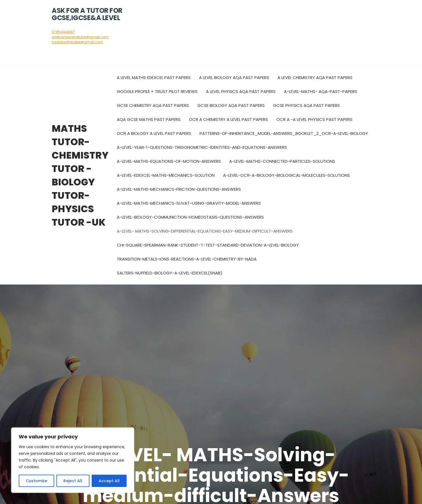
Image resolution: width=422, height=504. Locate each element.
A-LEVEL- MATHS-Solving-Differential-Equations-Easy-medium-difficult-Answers (205, 231)
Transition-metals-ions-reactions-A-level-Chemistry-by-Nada (187, 259)
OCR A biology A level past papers (154, 133)
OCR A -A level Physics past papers (314, 119)
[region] (73, 460)
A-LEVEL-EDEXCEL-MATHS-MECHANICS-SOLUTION (166, 175)
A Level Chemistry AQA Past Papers (315, 77)
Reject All (73, 481)
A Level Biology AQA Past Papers (234, 77)
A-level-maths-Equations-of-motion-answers (169, 161)
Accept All (109, 481)
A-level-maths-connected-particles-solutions (282, 161)
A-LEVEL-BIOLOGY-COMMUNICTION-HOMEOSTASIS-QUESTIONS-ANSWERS (190, 217)
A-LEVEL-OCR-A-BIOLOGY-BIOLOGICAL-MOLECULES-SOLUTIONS (286, 175)
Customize (36, 481)
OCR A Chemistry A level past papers (228, 119)
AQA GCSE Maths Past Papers (149, 119)
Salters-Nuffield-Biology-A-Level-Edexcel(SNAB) (170, 273)
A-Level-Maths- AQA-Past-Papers (321, 91)
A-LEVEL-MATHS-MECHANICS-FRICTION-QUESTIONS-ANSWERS (179, 189)
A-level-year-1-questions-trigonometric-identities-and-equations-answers (202, 147)
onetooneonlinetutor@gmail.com (80, 37)
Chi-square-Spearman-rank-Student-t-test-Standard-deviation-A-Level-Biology (208, 245)
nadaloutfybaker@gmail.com (77, 42)
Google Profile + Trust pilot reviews (157, 91)
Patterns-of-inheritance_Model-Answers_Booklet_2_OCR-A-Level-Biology (284, 133)
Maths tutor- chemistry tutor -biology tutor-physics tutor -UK (80, 175)
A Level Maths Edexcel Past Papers (154, 77)
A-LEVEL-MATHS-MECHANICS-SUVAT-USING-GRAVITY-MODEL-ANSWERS (189, 203)
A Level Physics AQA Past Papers (241, 91)
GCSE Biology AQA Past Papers (231, 105)
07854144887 (63, 32)
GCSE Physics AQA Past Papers (306, 105)
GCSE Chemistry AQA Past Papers (153, 105)
